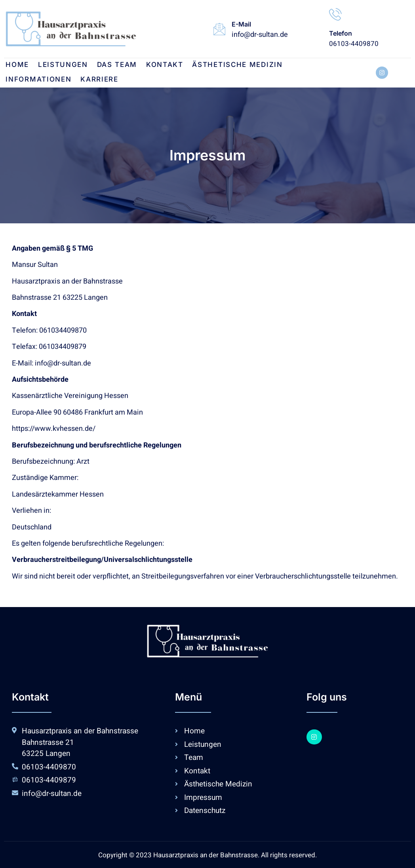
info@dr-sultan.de (260, 35)
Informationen (316, 65)
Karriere (23, 80)
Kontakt (158, 65)
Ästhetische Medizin (230, 65)
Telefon (341, 33)
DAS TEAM (112, 65)
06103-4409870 (354, 44)
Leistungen (60, 65)
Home (16, 65)
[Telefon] (335, 14)
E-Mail (241, 24)
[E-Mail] (219, 29)
